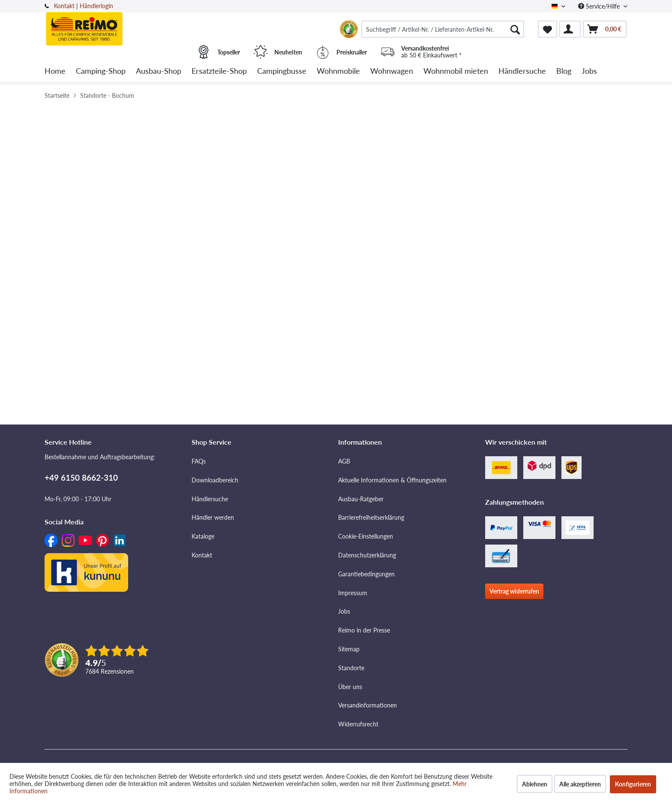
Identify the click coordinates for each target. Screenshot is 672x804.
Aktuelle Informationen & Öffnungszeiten (392, 480)
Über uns (350, 687)
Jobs (344, 611)
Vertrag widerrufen (514, 591)
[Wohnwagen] (392, 71)
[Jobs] (589, 71)
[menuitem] (443, 29)
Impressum (353, 593)
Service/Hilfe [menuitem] (600, 6)
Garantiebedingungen (366, 574)
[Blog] (564, 71)
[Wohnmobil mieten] (456, 71)
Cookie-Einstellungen (366, 536)
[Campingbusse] (282, 71)
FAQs (199, 461)
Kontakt (64, 6)
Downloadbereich (215, 480)
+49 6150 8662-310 (81, 477)
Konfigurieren (633, 784)
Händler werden (213, 517)
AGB (344, 461)
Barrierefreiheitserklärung (371, 517)
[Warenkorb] (605, 29)
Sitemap (349, 649)
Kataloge (203, 536)
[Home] (55, 71)
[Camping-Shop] (101, 71)
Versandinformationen (367, 705)
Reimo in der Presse (364, 630)
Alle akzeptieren (580, 784)
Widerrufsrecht (358, 724)
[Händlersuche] (522, 71)
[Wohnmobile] (338, 71)
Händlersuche (210, 499)
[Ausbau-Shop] (159, 71)
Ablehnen (535, 784)
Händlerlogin (96, 6)
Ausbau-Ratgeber (361, 499)
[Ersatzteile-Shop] (219, 71)
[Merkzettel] (547, 29)
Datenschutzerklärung (367, 555)
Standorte (351, 668)
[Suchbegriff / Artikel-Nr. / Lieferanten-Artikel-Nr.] (443, 29)
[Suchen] (515, 29)
